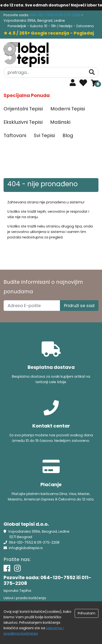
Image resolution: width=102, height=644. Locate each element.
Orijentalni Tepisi (23, 109)
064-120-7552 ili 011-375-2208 (56, 15)
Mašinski (60, 122)
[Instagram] (17, 568)
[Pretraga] (92, 72)
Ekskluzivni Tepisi (23, 122)
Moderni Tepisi (68, 109)
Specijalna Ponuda (27, 95)
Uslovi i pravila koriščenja (25, 598)
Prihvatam (87, 613)
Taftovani (15, 135)
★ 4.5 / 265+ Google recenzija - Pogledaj (49, 33)
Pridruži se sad (79, 306)
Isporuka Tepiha (17, 591)
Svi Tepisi (44, 135)
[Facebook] (7, 568)
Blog (68, 135)
